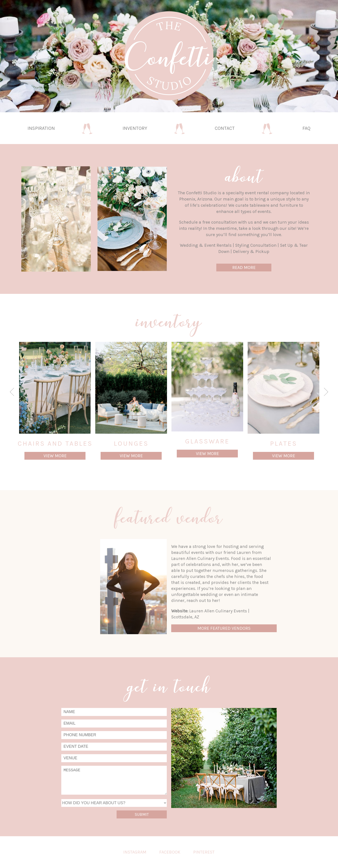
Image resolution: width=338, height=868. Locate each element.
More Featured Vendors (224, 628)
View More (55, 456)
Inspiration (41, 128)
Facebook (170, 852)
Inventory (135, 128)
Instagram (135, 852)
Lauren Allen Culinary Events (218, 611)
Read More (244, 268)
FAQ (306, 128)
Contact (225, 128)
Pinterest (204, 852)
